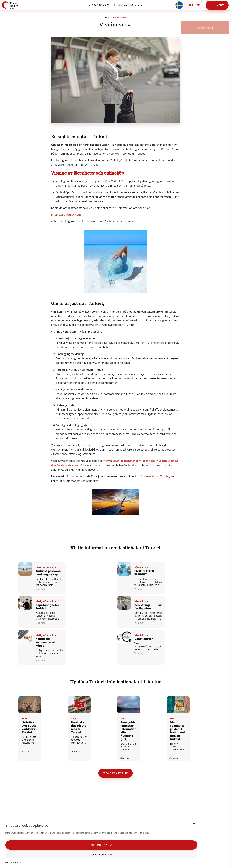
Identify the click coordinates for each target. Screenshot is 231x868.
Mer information (15, 861)
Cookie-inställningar (37, 854)
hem (107, 17)
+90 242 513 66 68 (99, 6)
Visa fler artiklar (115, 771)
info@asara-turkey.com (128, 6)
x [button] (64, 815)
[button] (37, 844)
